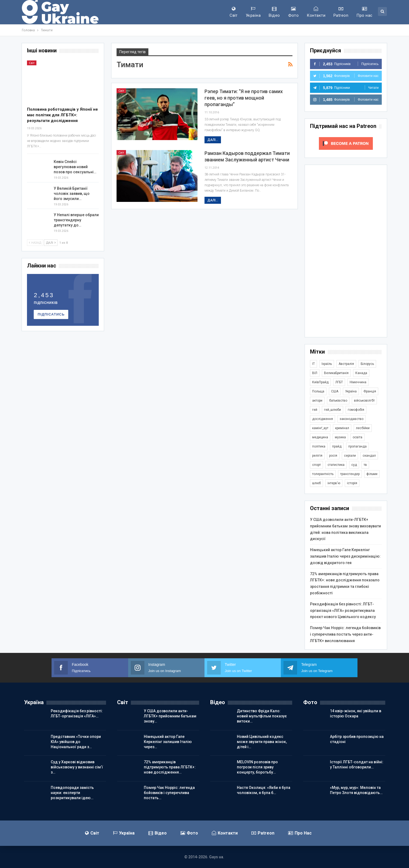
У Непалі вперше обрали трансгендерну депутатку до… (76, 220)
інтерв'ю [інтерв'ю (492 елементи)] (334, 483)
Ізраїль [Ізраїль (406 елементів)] (327, 364)
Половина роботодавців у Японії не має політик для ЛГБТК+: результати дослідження (62, 115)
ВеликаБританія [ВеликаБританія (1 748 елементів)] (336, 373)
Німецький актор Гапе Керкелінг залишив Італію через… (168, 742)
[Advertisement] (346, 251)
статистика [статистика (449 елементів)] (336, 465)
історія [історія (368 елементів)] (352, 483)
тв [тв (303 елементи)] (365, 465)
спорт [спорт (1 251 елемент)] (316, 465)
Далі (51, 243)
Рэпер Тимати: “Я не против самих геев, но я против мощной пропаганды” (244, 98)
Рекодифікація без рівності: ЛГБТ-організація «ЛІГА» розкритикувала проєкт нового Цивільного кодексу (343, 611)
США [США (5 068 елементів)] (335, 391)
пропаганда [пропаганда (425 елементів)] (357, 446)
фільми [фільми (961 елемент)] (372, 474)
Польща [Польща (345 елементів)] (318, 391)
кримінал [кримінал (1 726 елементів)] (342, 428)
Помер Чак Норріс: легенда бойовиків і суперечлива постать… (169, 793)
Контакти (316, 12)
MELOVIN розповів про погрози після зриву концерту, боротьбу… (257, 767)
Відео (274, 12)
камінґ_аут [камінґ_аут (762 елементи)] (320, 428)
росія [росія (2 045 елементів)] (333, 456)
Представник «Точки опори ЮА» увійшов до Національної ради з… (76, 742)
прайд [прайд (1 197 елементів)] (337, 446)
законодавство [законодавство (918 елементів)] (352, 419)
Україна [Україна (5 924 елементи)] (351, 391)
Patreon (341, 12)
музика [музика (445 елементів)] (340, 437)
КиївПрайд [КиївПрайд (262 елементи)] (320, 382)
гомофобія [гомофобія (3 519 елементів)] (356, 410)
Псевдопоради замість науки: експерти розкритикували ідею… (72, 793)
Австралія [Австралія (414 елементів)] (346, 364)
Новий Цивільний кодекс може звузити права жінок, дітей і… (262, 742)
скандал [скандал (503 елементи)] (369, 456)
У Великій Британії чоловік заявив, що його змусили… (72, 194)
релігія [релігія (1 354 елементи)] (317, 456)
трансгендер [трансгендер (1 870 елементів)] (350, 474)
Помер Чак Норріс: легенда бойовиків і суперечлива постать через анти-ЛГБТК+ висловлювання (345, 634)
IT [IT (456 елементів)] (313, 364)
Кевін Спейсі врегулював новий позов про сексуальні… (75, 167)
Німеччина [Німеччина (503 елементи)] (358, 382)
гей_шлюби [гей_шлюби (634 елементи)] (333, 410)
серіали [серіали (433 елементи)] (350, 456)
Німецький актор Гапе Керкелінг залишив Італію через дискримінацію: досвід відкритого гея (345, 556)
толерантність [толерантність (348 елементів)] (323, 474)
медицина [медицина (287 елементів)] (320, 437)
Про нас (364, 12)
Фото (294, 12)
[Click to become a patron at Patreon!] (346, 143)
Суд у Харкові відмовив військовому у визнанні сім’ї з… (77, 767)
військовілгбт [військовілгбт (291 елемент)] (364, 401)
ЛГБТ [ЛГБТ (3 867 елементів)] (339, 382)
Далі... (213, 140)
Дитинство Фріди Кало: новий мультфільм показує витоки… (262, 716)
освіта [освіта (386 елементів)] (357, 437)
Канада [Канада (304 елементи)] (361, 373)
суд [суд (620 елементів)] (354, 465)
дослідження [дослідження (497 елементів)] (323, 419)
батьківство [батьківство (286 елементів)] (338, 401)
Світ (234, 12)
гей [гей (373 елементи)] (315, 410)
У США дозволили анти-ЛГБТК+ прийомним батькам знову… (170, 716)
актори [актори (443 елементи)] (317, 401)
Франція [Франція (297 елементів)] (370, 391)
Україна (253, 12)
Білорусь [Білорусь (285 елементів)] (367, 364)
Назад (35, 243)
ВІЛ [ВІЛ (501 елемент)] (315, 373)
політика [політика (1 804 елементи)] (319, 446)
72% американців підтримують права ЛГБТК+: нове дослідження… (170, 767)
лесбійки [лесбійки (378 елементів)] (363, 428)
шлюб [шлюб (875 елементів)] (316, 483)
